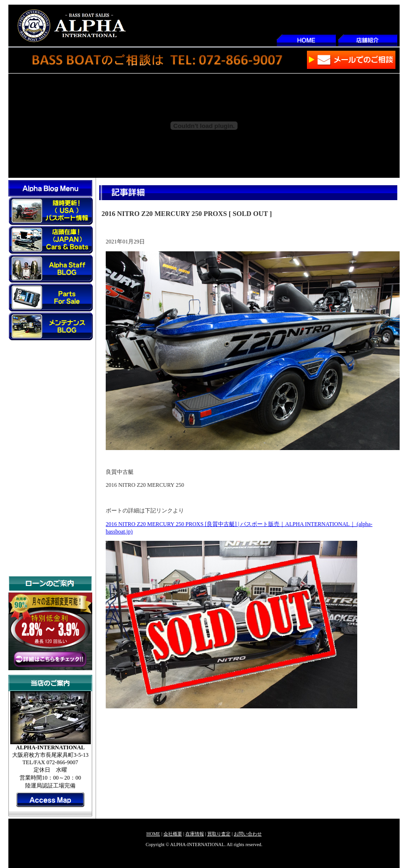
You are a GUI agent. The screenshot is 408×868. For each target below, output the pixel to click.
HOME (153, 834)
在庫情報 (195, 834)
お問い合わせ (248, 834)
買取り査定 (219, 834)
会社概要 (173, 834)
